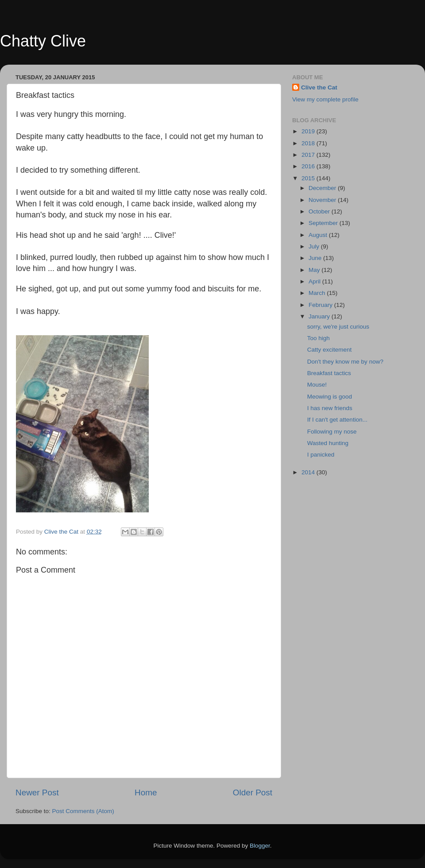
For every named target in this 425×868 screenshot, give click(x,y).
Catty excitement (330, 350)
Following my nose (332, 432)
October (320, 211)
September (324, 223)
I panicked (321, 455)
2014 (309, 472)
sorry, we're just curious (338, 327)
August (319, 235)
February (321, 305)
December (323, 188)
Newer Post (37, 792)
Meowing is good (330, 397)
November (323, 200)
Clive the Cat (319, 87)
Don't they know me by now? (345, 362)
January (320, 316)
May (315, 270)
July (315, 246)
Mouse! (317, 385)
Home (146, 792)
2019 (309, 131)
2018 (309, 143)
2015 (309, 178)
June (316, 258)
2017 (309, 155)
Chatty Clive (43, 41)
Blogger (260, 846)
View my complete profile (325, 99)
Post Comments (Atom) (83, 811)
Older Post (253, 792)
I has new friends (330, 408)
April (315, 281)
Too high (319, 338)
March (318, 293)
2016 (309, 166)
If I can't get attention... (337, 420)
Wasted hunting (328, 443)
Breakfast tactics (329, 373)
